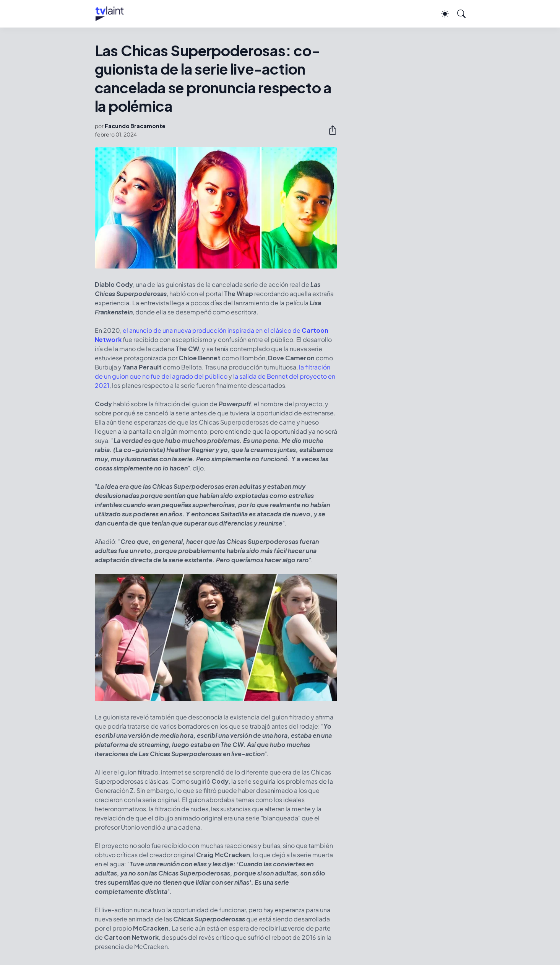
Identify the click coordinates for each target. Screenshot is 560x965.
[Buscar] (458, 14)
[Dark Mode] (441, 14)
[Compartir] (330, 130)
